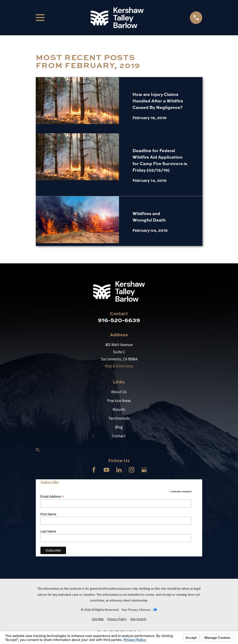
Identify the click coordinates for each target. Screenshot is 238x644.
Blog (119, 427)
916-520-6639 (119, 320)
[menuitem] (98, 619)
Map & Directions (119, 366)
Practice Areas (119, 401)
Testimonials (119, 418)
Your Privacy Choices (139, 610)
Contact (119, 436)
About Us (119, 392)
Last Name (48, 531)
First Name (48, 514)
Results (119, 409)
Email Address (52, 497)
